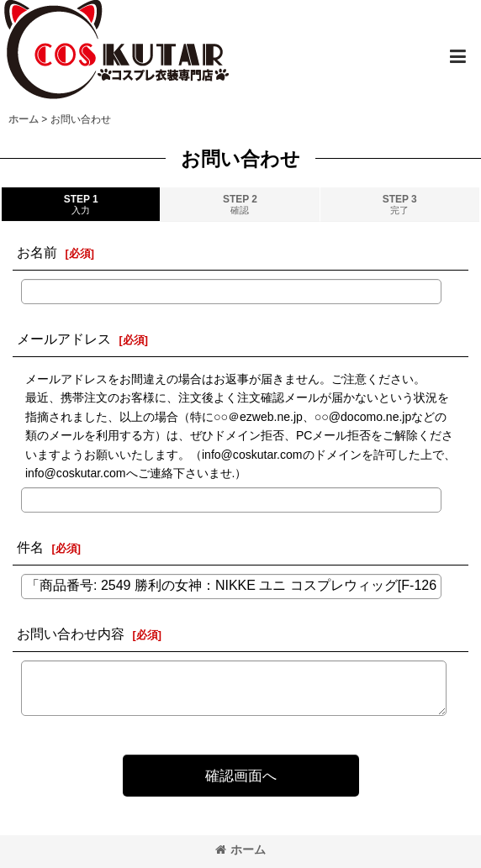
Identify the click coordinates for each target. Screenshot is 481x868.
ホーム (240, 850)
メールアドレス (64, 339)
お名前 (37, 252)
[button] (457, 56)
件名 (30, 547)
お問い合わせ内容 (71, 634)
